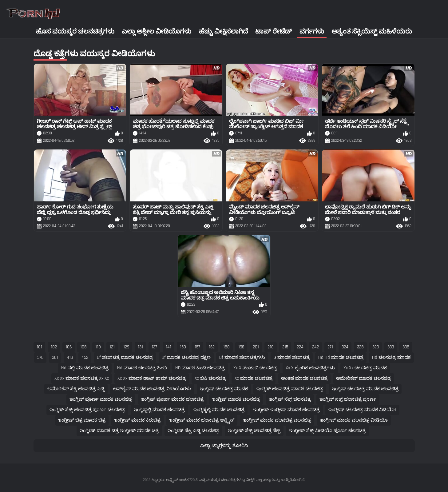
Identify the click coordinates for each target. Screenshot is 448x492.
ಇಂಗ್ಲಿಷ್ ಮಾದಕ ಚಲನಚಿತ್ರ (236, 399)
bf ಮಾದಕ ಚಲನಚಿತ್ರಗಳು (242, 357)
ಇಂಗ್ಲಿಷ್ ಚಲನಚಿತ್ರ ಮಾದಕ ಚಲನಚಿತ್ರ (290, 389)
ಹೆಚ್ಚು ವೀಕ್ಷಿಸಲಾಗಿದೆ (223, 32)
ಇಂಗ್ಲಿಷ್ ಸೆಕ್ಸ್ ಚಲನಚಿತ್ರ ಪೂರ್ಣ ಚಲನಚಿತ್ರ (87, 410)
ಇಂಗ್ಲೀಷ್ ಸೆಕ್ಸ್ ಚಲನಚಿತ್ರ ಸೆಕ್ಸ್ (254, 431)
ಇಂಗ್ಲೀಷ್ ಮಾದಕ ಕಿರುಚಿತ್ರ (137, 420)
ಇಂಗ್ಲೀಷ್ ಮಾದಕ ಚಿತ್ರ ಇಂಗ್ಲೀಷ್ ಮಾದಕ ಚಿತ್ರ (119, 431)
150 (183, 347)
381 (55, 357)
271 (330, 347)
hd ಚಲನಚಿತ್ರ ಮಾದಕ (391, 357)
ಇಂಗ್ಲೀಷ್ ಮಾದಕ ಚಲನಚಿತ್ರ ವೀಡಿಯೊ (354, 420)
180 (226, 347)
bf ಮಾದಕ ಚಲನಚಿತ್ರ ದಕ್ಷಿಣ (186, 357)
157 (197, 347)
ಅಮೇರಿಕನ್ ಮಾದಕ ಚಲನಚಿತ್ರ (364, 378)
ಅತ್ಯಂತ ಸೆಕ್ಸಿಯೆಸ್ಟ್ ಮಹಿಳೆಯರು (372, 32)
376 (40, 357)
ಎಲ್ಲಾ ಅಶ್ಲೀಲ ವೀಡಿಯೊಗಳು (157, 32)
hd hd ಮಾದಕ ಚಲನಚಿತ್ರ (341, 357)
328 (360, 347)
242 (315, 347)
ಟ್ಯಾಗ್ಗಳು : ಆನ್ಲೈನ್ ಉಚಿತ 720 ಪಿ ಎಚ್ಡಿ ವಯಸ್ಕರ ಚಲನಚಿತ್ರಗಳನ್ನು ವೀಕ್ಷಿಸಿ (203, 480)
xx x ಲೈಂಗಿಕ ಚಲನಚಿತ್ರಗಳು (310, 368)
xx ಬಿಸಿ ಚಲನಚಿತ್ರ (210, 378)
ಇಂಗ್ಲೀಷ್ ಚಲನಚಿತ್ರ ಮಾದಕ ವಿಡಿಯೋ (362, 410)
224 (300, 347)
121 (112, 347)
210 (271, 347)
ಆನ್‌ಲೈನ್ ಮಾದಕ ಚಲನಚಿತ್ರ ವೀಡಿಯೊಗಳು (152, 389)
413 (70, 357)
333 (391, 347)
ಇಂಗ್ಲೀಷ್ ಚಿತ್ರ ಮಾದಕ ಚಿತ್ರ (82, 420)
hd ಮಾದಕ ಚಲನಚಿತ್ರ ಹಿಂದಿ (142, 368)
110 (98, 347)
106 (69, 347)
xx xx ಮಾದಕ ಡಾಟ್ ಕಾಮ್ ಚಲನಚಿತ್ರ (152, 378)
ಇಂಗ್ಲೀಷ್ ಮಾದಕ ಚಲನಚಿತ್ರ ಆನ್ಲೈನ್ (202, 420)
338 (406, 347)
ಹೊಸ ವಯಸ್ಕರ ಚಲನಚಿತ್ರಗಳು (75, 32)
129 (126, 347)
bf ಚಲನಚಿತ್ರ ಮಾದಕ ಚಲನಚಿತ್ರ (125, 357)
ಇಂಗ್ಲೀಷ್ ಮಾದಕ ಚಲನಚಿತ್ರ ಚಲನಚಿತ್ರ (277, 420)
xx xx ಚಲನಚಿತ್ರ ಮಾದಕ (365, 368)
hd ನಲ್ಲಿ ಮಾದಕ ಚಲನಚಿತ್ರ (85, 368)
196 (241, 347)
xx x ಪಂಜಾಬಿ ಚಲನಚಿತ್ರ (255, 368)
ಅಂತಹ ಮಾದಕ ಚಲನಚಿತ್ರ (304, 378)
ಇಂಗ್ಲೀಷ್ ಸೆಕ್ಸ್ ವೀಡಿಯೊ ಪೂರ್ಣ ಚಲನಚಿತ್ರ (327, 431)
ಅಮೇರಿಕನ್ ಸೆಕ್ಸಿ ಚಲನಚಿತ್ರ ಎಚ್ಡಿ (76, 389)
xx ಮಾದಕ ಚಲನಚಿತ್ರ (254, 378)
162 (212, 347)
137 (154, 347)
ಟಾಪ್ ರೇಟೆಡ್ (274, 32)
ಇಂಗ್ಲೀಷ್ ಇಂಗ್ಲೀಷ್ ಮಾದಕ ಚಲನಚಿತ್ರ (286, 410)
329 (376, 347)
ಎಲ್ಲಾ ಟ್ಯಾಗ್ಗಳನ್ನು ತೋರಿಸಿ (224, 446)
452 (85, 357)
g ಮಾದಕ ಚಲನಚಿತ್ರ (292, 357)
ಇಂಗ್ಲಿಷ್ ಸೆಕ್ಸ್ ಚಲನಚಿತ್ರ (290, 399)
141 (168, 347)
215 (285, 347)
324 (345, 347)
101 (39, 347)
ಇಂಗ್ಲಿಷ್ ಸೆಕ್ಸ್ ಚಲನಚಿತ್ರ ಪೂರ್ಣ (348, 399)
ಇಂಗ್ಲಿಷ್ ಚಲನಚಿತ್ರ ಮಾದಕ (224, 389)
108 (83, 347)
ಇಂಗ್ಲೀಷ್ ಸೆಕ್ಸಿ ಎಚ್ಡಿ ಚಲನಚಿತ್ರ (193, 431)
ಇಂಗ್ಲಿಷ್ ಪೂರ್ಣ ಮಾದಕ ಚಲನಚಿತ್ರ (101, 399)
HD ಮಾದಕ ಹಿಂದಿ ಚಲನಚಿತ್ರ (200, 368)
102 (54, 347)
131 (140, 347)
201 (256, 347)
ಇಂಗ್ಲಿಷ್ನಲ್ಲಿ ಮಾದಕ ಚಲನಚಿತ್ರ (159, 410)
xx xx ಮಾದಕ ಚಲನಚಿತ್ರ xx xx (82, 378)
